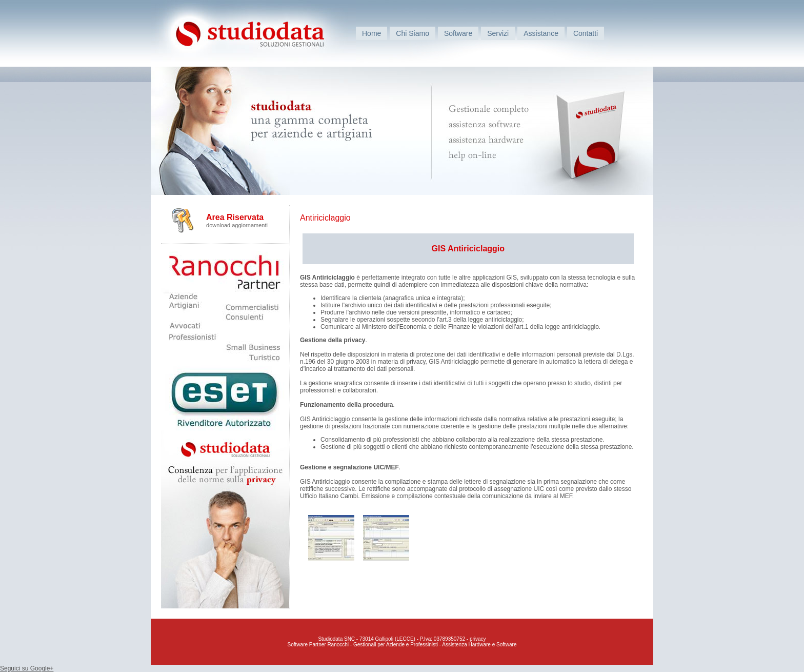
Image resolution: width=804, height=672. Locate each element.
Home (371, 33)
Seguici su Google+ (27, 668)
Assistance (541, 33)
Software (458, 33)
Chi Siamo (413, 33)
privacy (478, 639)
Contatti (586, 33)
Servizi (498, 33)
